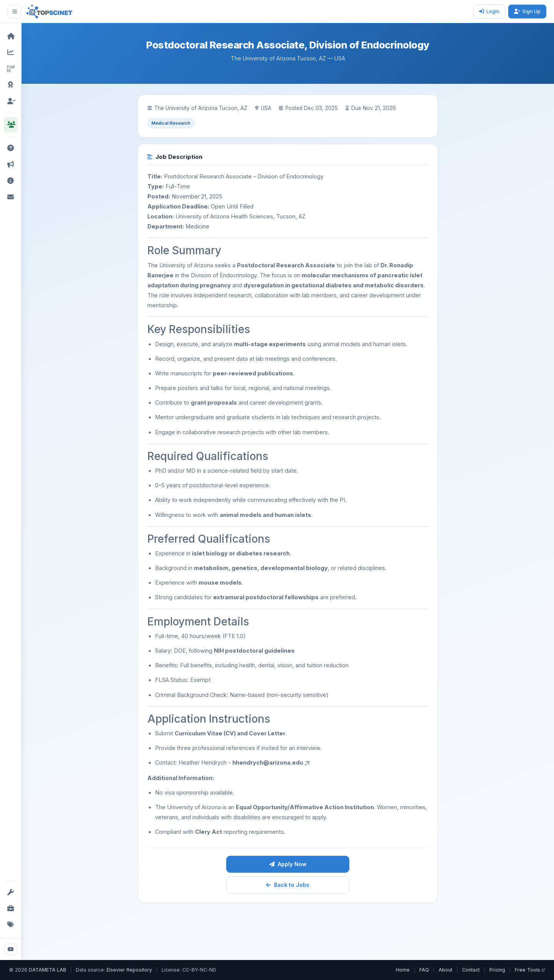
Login (489, 11)
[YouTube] (11, 949)
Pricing (497, 970)
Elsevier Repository (129, 970)
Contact (471, 970)
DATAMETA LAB (48, 970)
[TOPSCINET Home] (49, 12)
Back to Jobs (288, 885)
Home (403, 970)
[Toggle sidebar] (15, 12)
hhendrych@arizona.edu (272, 762)
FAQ (424, 970)
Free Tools (530, 970)
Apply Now (288, 864)
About (446, 970)
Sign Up (527, 11)
